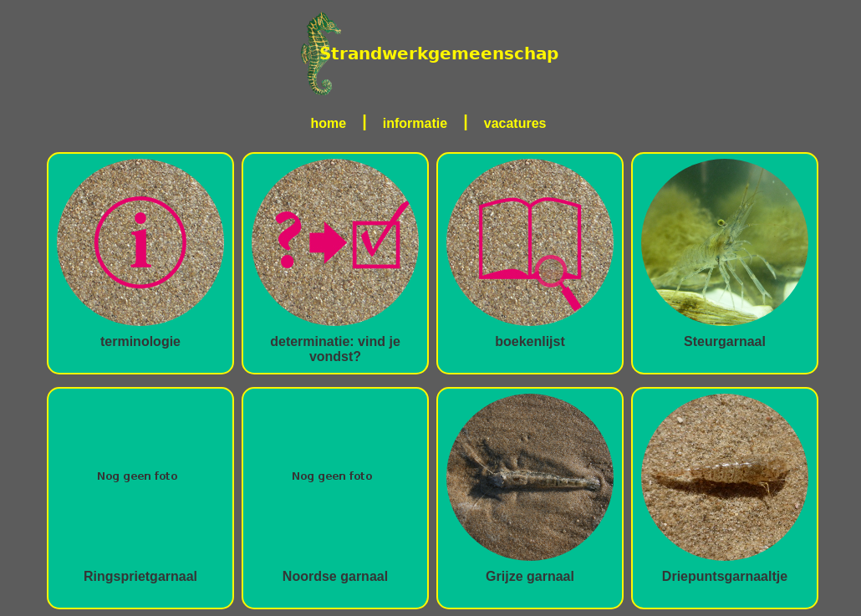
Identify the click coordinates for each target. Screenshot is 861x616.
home (329, 123)
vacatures (515, 123)
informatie (415, 123)
